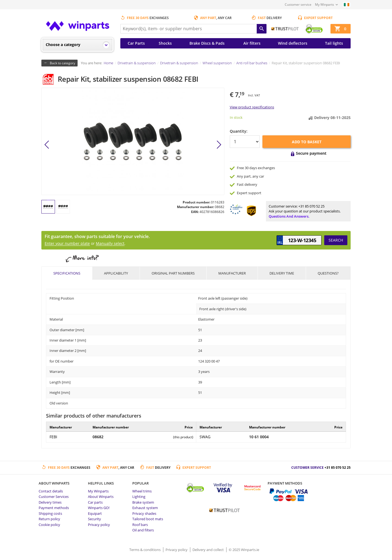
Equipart (95, 513)
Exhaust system (145, 508)
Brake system (143, 502)
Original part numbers (173, 273)
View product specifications (252, 107)
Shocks (165, 43)
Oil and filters (143, 530)
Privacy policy (99, 525)
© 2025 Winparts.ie (244, 550)
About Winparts (101, 497)
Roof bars (140, 525)
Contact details (51, 491)
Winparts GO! (99, 508)
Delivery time (282, 273)
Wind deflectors (293, 43)
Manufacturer (232, 273)
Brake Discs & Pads (207, 43)
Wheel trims (142, 491)
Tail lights (334, 43)
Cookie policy (49, 525)
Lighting (139, 497)
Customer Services (54, 497)
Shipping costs (50, 513)
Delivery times (50, 502)
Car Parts (136, 43)
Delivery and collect (209, 550)
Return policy (49, 519)
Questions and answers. (289, 216)
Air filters (252, 43)
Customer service (298, 4)
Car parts (95, 502)
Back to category (62, 63)
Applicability (116, 273)
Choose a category (63, 45)
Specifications (67, 273)
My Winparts (324, 4)
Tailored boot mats (148, 519)
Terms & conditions (145, 550)
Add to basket (307, 142)
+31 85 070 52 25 (311, 206)
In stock (236, 117)
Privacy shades (144, 513)
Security (94, 519)
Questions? (328, 273)
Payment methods (54, 508)
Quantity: (239, 131)
